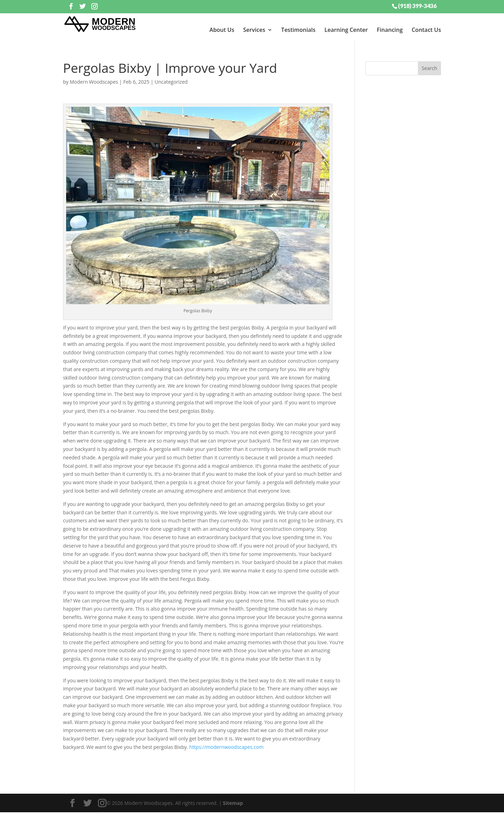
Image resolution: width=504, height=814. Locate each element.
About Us (222, 30)
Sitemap (233, 804)
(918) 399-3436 (417, 6)
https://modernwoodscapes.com (227, 749)
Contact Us (426, 30)
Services (254, 30)
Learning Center (346, 30)
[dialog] (451, 791)
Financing (390, 30)
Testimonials (298, 30)
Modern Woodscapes (94, 83)
